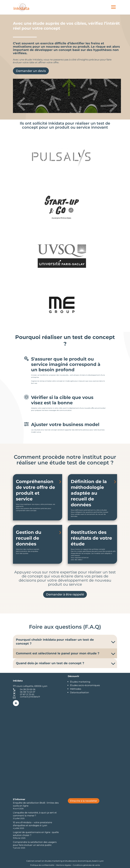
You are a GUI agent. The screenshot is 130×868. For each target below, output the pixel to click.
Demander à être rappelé (65, 594)
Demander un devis (31, 71)
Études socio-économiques (85, 685)
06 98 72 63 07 (28, 692)
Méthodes (76, 689)
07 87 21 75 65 (27, 694)
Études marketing (80, 682)
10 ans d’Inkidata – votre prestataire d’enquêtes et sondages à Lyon (32, 824)
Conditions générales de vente (86, 865)
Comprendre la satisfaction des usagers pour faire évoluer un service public (35, 844)
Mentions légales (64, 865)
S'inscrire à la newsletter (84, 801)
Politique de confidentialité (42, 865)
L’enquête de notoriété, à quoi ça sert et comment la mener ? (35, 814)
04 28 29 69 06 (28, 689)
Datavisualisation (80, 692)
